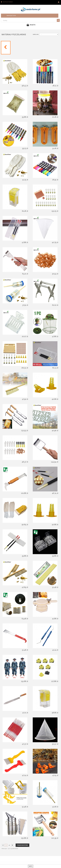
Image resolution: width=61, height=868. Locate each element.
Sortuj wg (36, 34)
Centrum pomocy (8, 2)
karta (31, 866)
